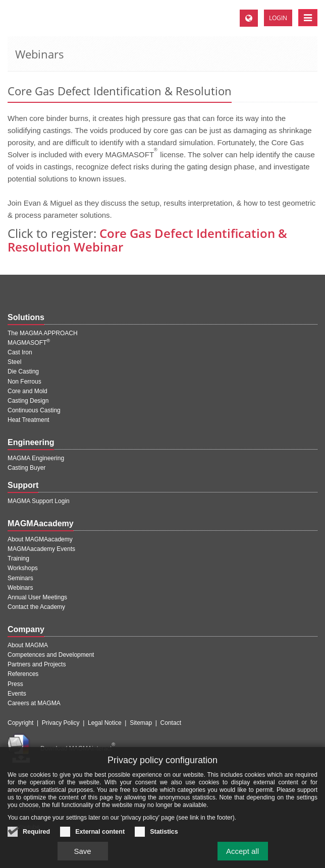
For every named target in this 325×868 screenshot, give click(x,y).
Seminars (20, 578)
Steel (14, 362)
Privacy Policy (61, 723)
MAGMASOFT (29, 343)
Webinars (20, 588)
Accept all (242, 852)
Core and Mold (28, 391)
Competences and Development (51, 655)
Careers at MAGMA (34, 703)
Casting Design (28, 401)
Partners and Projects (37, 664)
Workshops (23, 568)
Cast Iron (20, 352)
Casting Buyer (26, 468)
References (23, 674)
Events (17, 694)
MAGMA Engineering (36, 458)
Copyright (20, 723)
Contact (171, 723)
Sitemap (141, 723)
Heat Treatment (29, 420)
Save (82, 852)
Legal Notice (105, 723)
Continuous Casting (34, 410)
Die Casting (23, 371)
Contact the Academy (36, 607)
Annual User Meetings (37, 597)
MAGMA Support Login (39, 501)
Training (18, 559)
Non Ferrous (24, 382)
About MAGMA (28, 645)
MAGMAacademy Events (41, 549)
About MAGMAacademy (40, 539)
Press (15, 684)
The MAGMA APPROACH (43, 333)
